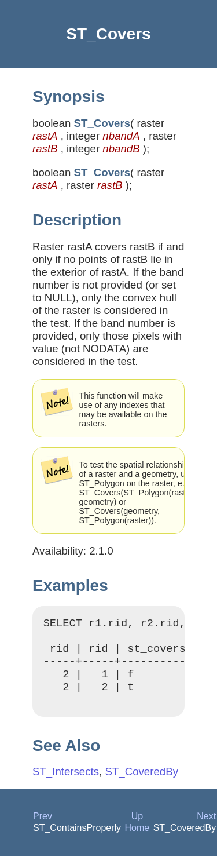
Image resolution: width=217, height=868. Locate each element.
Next (206, 828)
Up (137, 828)
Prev (43, 828)
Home (137, 840)
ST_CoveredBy (141, 784)
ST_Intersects (66, 784)
